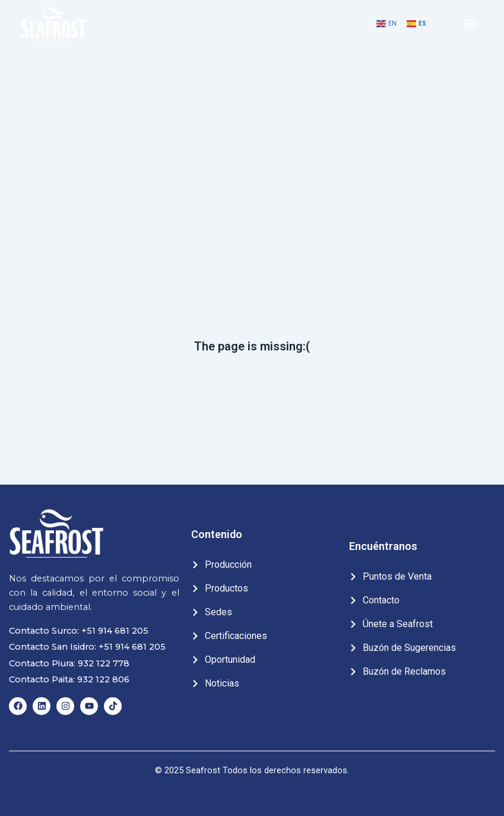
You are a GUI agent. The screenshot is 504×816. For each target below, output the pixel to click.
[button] (472, 24)
